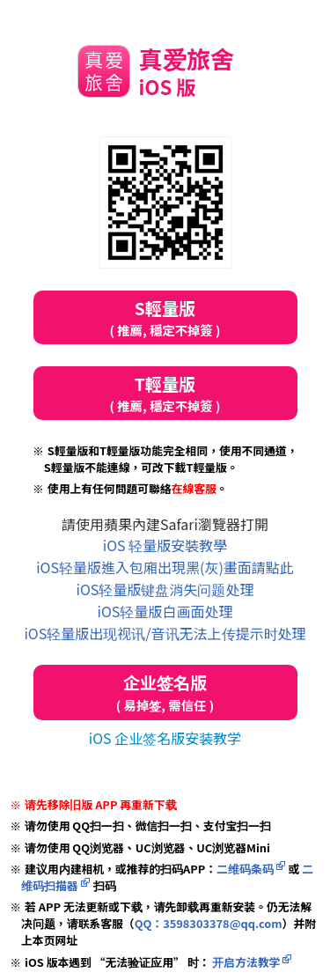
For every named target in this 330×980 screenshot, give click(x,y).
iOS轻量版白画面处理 (165, 611)
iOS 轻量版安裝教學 (165, 545)
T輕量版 (165, 393)
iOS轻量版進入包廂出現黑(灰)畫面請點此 (165, 567)
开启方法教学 (245, 962)
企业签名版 (165, 693)
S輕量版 (165, 317)
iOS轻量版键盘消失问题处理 (165, 589)
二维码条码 (245, 869)
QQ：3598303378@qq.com (209, 923)
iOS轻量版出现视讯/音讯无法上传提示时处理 (165, 633)
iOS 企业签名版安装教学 (165, 738)
